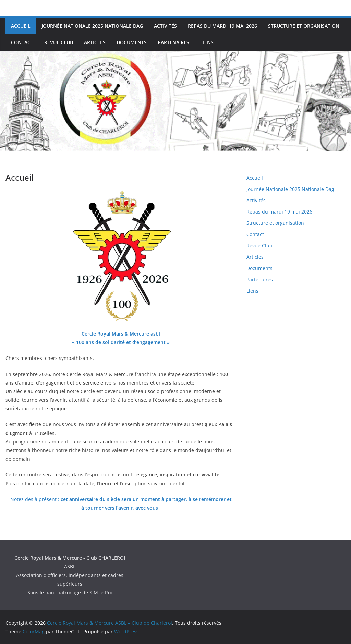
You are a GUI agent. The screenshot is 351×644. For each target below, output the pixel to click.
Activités (165, 26)
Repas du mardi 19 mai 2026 (222, 26)
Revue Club (59, 42)
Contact (22, 42)
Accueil (21, 26)
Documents (132, 42)
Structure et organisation (304, 26)
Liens (207, 42)
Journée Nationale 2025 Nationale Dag (92, 26)
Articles (95, 42)
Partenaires (173, 42)
